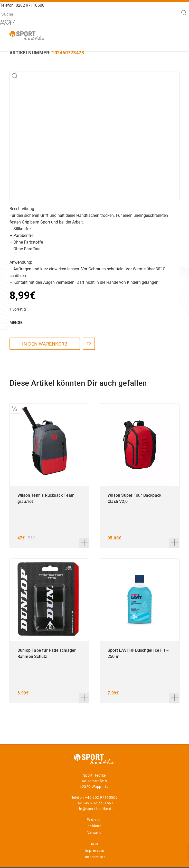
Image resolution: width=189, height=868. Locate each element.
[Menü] (172, 35)
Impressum (94, 850)
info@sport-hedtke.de (94, 809)
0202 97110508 (30, 5)
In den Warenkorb (43, 344)
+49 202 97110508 (101, 797)
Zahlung (94, 826)
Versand (94, 832)
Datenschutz (94, 857)
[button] (85, 344)
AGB (94, 844)
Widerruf (94, 820)
